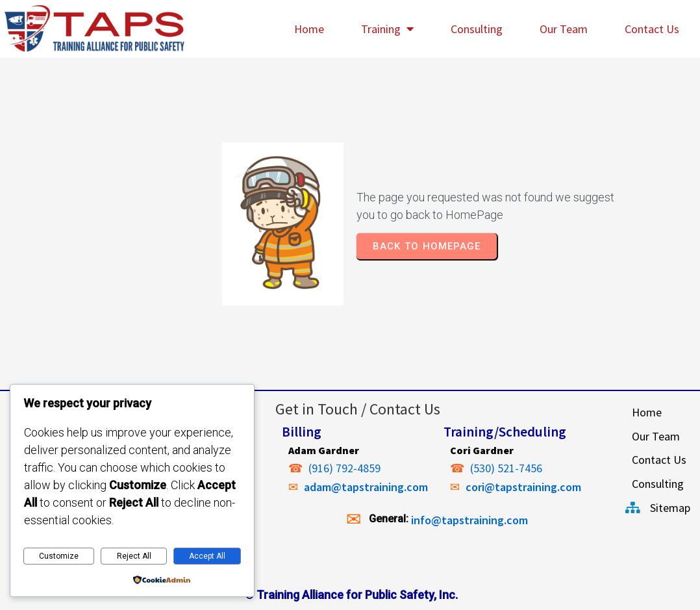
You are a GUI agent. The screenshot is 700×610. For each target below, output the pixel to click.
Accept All (207, 556)
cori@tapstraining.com (523, 487)
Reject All (134, 556)
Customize (59, 556)
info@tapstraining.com (469, 520)
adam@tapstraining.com (366, 487)
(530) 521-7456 (506, 468)
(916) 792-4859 (344, 468)
